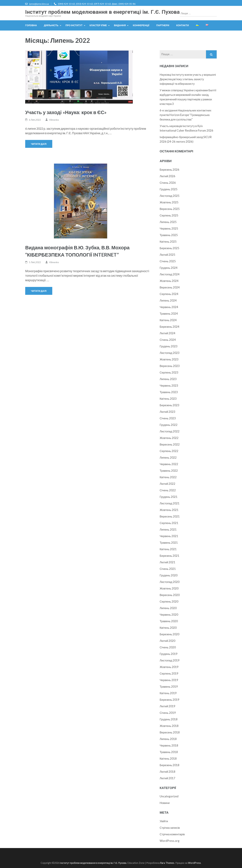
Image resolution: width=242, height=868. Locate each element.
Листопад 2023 (170, 353)
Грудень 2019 (169, 654)
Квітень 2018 (168, 759)
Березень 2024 (169, 327)
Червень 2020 (169, 615)
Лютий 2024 (167, 333)
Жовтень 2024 (169, 281)
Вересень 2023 (170, 366)
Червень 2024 (169, 307)
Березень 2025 (169, 248)
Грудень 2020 (169, 575)
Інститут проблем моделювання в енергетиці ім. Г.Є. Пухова (102, 12)
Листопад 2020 (170, 582)
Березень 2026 (169, 170)
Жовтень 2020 (169, 588)
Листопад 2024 (170, 274)
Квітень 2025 (168, 242)
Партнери (163, 25)
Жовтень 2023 (169, 359)
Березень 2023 (169, 405)
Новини (165, 803)
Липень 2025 (168, 222)
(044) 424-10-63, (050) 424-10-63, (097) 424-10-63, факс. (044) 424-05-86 (97, 4)
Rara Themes (167, 863)
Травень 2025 (169, 235)
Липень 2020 (168, 608)
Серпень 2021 (169, 523)
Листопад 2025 (170, 196)
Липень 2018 (168, 739)
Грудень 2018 (169, 719)
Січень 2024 (168, 340)
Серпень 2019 (169, 673)
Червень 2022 (169, 464)
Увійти (164, 821)
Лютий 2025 (167, 255)
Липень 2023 (168, 379)
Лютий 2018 (167, 772)
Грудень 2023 (169, 346)
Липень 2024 (168, 300)
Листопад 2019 (170, 660)
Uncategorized (169, 796)
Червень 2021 (169, 536)
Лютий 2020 (167, 641)
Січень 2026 (168, 183)
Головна (31, 25)
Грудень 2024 (169, 268)
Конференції (141, 25)
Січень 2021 (168, 569)
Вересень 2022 (170, 444)
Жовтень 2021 (169, 510)
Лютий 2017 (167, 778)
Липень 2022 (168, 457)
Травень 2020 (169, 621)
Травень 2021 (169, 543)
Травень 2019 (169, 687)
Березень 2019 (169, 700)
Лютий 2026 (167, 176)
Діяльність (51, 25)
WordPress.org (170, 841)
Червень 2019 (169, 680)
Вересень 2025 (170, 209)
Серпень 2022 (169, 451)
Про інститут (74, 25)
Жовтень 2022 (169, 438)
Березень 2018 (169, 765)
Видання (120, 25)
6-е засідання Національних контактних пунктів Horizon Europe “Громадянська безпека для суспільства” (185, 115)
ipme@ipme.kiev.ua (39, 4)
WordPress (194, 863)
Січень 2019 (168, 713)
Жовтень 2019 (169, 667)
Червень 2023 (169, 386)
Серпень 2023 (169, 372)
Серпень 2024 (169, 294)
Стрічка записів (170, 828)
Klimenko (54, 120)
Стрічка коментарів (172, 834)
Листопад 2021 (170, 503)
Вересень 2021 (170, 516)
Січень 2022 (168, 490)
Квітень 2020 (168, 628)
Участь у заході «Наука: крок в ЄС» (66, 112)
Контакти (183, 25)
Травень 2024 (169, 314)
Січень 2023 (168, 418)
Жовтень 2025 (169, 202)
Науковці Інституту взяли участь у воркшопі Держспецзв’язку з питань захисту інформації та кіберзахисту (188, 79)
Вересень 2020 (170, 595)
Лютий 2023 (167, 412)
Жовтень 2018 (169, 726)
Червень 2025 (169, 228)
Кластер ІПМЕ (98, 25)
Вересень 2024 (170, 287)
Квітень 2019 (168, 693)
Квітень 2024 (168, 320)
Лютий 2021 (167, 562)
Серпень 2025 (169, 215)
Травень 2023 (169, 392)
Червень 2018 (169, 745)
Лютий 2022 (167, 484)
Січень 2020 (168, 647)
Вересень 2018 (170, 732)
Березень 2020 (169, 634)
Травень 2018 (169, 752)
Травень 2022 (169, 471)
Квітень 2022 (168, 477)
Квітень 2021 (168, 549)
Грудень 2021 (169, 497)
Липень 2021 (168, 529)
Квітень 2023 (168, 399)
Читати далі (39, 144)
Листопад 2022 (170, 431)
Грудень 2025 (169, 189)
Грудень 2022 (169, 425)
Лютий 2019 (167, 706)
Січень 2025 (168, 261)
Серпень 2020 (169, 601)
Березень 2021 (169, 556)
